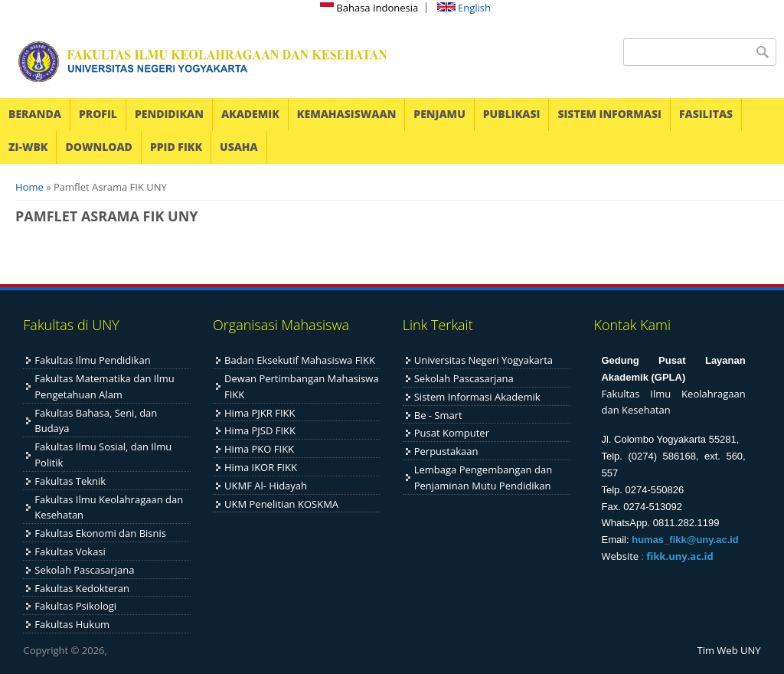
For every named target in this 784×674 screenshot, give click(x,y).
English (464, 8)
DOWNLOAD (98, 147)
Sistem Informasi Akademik (477, 397)
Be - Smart (438, 415)
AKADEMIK (250, 114)
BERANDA (35, 114)
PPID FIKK (176, 147)
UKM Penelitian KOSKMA (281, 504)
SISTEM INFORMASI (609, 114)
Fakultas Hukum (72, 624)
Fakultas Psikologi (75, 606)
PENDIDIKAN (169, 114)
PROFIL (98, 114)
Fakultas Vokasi (70, 551)
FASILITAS (706, 114)
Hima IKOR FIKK (261, 467)
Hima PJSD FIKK (260, 430)
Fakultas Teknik (70, 481)
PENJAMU (439, 114)
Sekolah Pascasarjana (84, 570)
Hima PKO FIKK (259, 449)
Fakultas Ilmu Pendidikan (92, 360)
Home (29, 187)
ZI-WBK (28, 147)
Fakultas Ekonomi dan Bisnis (100, 533)
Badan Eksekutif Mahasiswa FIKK (300, 360)
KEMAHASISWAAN (346, 114)
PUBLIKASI (512, 114)
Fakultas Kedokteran (82, 588)
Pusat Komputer (452, 433)
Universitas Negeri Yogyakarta (483, 360)
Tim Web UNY (729, 650)
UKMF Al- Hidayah (266, 486)
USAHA (239, 147)
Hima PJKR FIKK (260, 413)
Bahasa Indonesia (369, 8)
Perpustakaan (446, 451)
